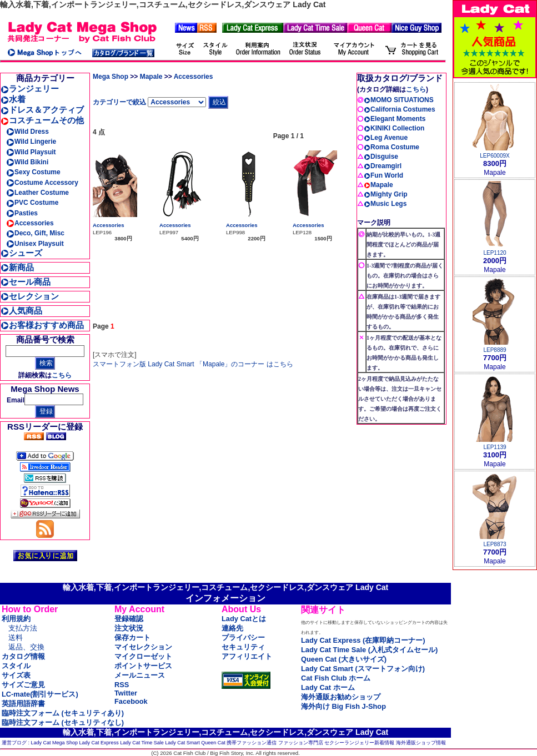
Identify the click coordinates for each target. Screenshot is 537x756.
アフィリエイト (247, 656)
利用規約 (16, 619)
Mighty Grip (386, 194)
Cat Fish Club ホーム (336, 678)
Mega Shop (111, 77)
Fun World (383, 175)
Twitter (126, 693)
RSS (122, 685)
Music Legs (385, 204)
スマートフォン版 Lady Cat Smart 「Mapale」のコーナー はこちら (193, 364)
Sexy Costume (33, 172)
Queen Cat (213, 743)
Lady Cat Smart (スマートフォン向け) (363, 669)
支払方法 (23, 628)
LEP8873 (495, 544)
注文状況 (129, 628)
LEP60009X (495, 156)
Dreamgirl (383, 166)
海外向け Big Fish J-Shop (343, 706)
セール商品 (26, 282)
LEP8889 (495, 350)
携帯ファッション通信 (252, 743)
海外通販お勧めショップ (341, 697)
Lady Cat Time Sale (142, 743)
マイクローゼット (143, 656)
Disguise (381, 157)
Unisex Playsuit (35, 244)
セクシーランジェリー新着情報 (359, 743)
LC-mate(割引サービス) (40, 694)
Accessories (30, 223)
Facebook (131, 701)
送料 (16, 637)
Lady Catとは (244, 619)
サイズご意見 (23, 685)
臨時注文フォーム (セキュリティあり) (63, 713)
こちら (62, 375)
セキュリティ (243, 647)
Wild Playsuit (31, 152)
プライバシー (243, 637)
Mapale (151, 77)
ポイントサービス (143, 666)
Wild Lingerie (31, 142)
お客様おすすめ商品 (42, 325)
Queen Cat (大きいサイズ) (344, 659)
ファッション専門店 (301, 743)
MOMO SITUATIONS (399, 100)
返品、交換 (26, 647)
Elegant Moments (395, 119)
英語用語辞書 (23, 704)
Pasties (22, 213)
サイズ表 (16, 675)
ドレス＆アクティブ (42, 110)
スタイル (16, 666)
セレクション (30, 296)
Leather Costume (37, 193)
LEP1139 (495, 447)
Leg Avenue (386, 138)
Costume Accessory (42, 183)
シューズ (21, 253)
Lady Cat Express (99, 743)
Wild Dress (27, 132)
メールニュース (140, 675)
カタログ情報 (23, 656)
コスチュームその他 (42, 120)
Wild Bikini (27, 162)
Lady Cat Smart (182, 743)
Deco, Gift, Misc (35, 233)
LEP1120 (495, 253)
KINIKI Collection (394, 128)
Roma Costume (392, 147)
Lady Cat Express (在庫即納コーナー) (363, 640)
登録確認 (129, 619)
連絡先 (232, 628)
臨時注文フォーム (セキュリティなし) (63, 722)
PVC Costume (32, 203)
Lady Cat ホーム (328, 687)
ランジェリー (30, 89)
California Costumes (400, 109)
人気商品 (21, 311)
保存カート (132, 637)
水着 (13, 99)
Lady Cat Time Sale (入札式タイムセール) (369, 650)
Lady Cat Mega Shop (55, 743)
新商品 (17, 267)
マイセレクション (143, 647)
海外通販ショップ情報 (421, 743)
